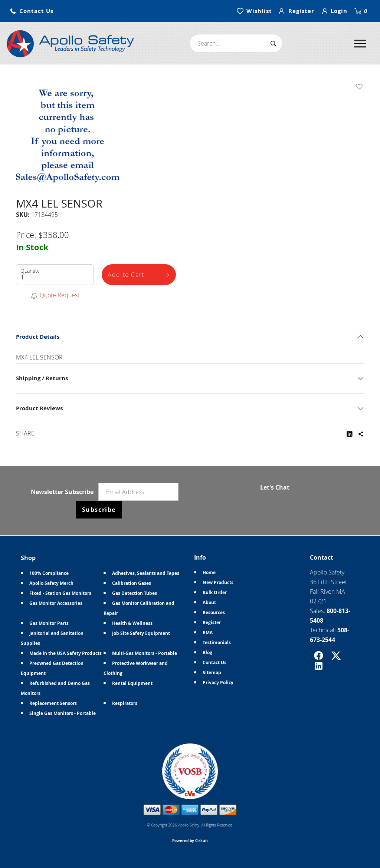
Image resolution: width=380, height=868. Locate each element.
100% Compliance (49, 573)
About (209, 602)
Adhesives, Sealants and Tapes (146, 573)
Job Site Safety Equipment (141, 633)
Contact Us (214, 662)
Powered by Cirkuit (190, 841)
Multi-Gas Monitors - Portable (145, 653)
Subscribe (99, 510)
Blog (207, 652)
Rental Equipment (132, 683)
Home (209, 572)
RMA (208, 632)
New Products (218, 582)
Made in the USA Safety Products (65, 653)
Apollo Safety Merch (51, 583)
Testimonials (217, 642)
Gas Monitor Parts (49, 623)
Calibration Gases (132, 583)
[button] (32, 11)
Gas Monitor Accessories (56, 603)
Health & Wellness (132, 623)
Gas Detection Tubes (135, 593)
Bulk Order (215, 592)
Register (212, 622)
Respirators (125, 703)
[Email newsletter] (138, 492)
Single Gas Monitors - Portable (63, 713)
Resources (214, 612)
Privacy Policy (218, 683)
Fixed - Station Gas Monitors (60, 593)
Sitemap (212, 672)
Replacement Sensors (53, 703)
